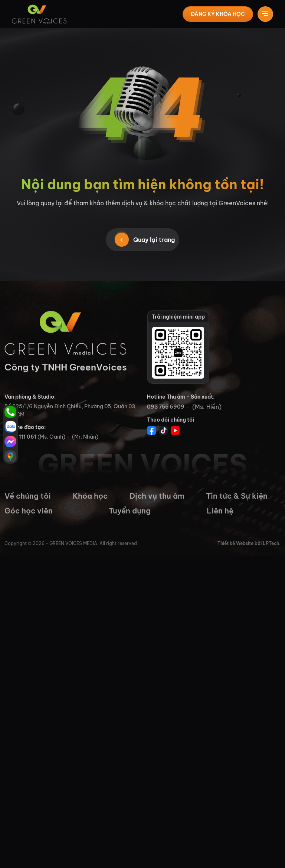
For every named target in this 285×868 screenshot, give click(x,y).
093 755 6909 (166, 407)
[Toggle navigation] (265, 14)
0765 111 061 (20, 437)
